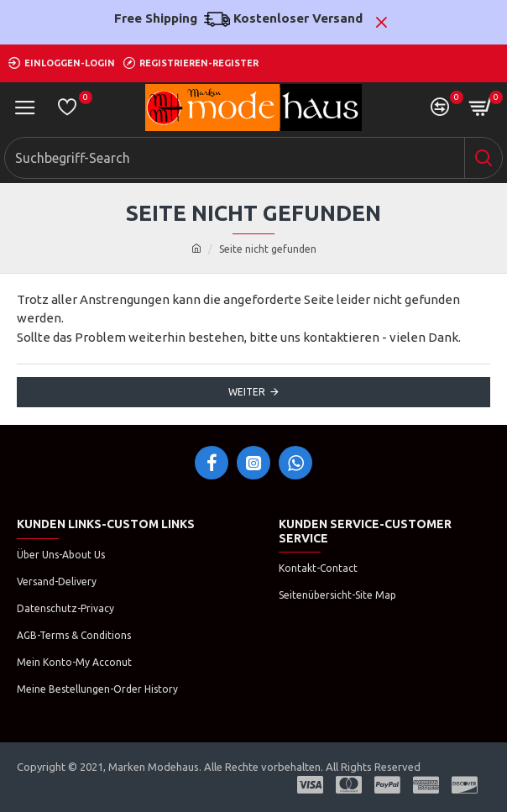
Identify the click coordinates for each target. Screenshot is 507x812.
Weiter (247, 392)
